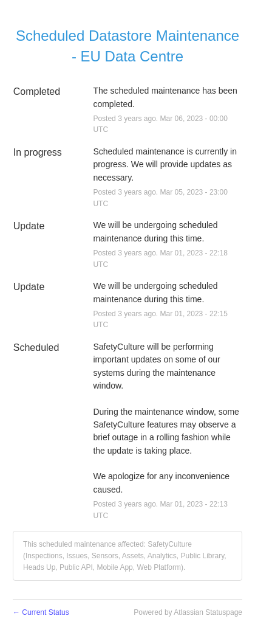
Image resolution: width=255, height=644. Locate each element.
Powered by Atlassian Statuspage (188, 612)
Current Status (41, 612)
